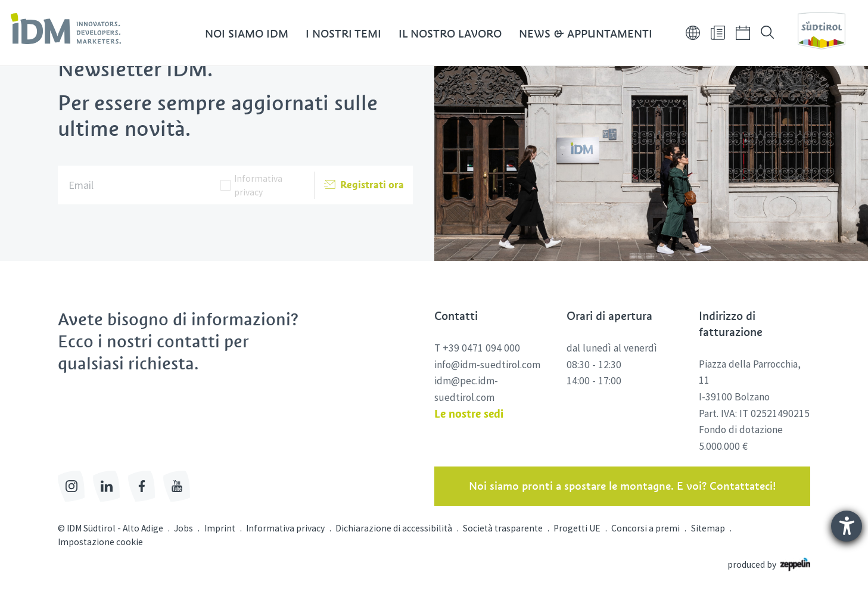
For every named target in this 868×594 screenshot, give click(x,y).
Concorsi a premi (645, 528)
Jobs (183, 528)
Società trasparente (503, 528)
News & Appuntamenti (586, 34)
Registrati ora (364, 185)
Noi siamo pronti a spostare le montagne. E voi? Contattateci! (622, 486)
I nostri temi (343, 34)
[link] (66, 29)
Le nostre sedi (469, 414)
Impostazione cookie (100, 542)
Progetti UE (577, 528)
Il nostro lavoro (450, 34)
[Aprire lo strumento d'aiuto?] (847, 526)
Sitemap (708, 528)
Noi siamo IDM (247, 34)
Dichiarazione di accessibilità (394, 528)
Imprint (220, 528)
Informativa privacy (258, 185)
